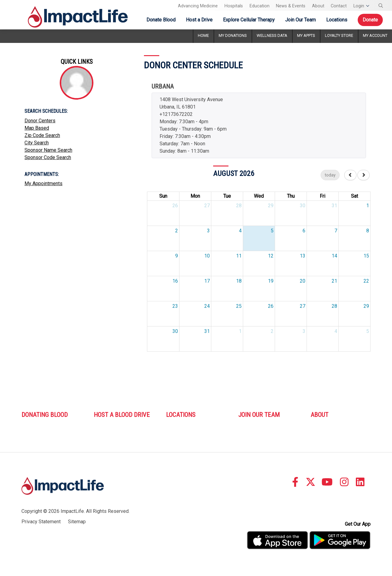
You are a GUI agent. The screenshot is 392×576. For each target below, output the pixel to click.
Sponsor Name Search (48, 150)
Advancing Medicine (198, 6)
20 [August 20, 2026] (303, 281)
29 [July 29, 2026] (271, 206)
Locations (337, 20)
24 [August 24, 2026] (207, 306)
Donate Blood (161, 20)
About (318, 6)
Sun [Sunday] (163, 196)
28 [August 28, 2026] (334, 306)
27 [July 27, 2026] (207, 206)
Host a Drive (199, 20)
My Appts (306, 35)
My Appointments (43, 183)
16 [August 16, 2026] (175, 281)
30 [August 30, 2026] (175, 331)
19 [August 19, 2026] (271, 281)
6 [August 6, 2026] (304, 231)
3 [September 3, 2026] (304, 331)
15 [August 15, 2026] (366, 256)
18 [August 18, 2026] (239, 281)
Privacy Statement (41, 522)
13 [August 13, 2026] (303, 256)
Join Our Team (300, 20)
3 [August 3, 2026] (208, 231)
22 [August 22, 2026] (366, 281)
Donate (370, 20)
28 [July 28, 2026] (239, 206)
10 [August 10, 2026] (207, 256)
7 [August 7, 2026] (336, 231)
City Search (37, 143)
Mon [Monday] (195, 196)
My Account (375, 35)
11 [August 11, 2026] (239, 256)
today (330, 175)
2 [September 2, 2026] (272, 331)
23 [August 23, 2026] (175, 306)
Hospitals (234, 6)
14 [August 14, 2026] (334, 256)
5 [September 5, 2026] (368, 331)
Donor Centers (40, 121)
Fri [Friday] (322, 196)
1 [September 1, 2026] (240, 331)
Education (260, 6)
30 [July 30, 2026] (303, 206)
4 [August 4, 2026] (240, 231)
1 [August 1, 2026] (368, 206)
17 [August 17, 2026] (207, 281)
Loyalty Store (339, 35)
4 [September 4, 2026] (336, 331)
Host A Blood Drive (122, 415)
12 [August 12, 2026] (271, 256)
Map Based (37, 128)
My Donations (233, 35)
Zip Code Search (42, 135)
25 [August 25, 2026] (239, 306)
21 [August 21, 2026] (334, 281)
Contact (339, 6)
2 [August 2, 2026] (177, 231)
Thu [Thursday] (291, 196)
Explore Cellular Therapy (249, 20)
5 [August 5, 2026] (272, 231)
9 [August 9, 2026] (177, 256)
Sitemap (77, 522)
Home (203, 35)
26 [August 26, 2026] (271, 306)
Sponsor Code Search (48, 157)
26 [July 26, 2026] (175, 206)
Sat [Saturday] (354, 196)
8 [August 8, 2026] (368, 231)
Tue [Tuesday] (227, 196)
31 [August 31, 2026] (207, 331)
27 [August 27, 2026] (303, 306)
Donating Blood (45, 415)
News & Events (291, 6)
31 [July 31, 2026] (334, 206)
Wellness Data (272, 35)
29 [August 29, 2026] (366, 306)
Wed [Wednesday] (259, 196)
